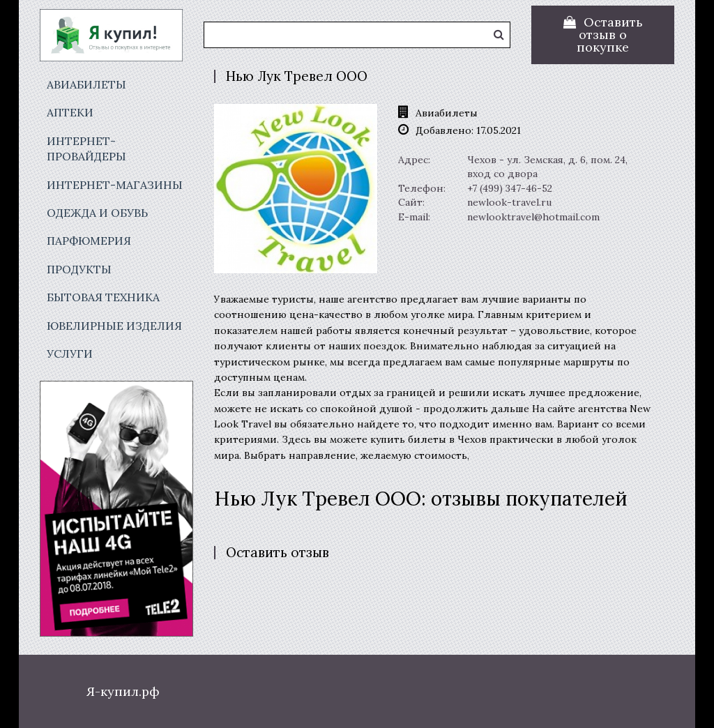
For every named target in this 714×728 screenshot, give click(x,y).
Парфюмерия (89, 241)
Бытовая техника (103, 297)
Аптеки (70, 112)
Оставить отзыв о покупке (610, 35)
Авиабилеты (86, 84)
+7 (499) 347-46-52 (510, 188)
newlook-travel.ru (509, 202)
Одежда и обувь (97, 213)
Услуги (70, 354)
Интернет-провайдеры (86, 149)
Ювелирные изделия (114, 326)
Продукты (79, 269)
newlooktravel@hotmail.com (533, 217)
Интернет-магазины (115, 185)
